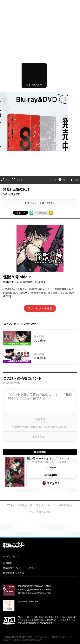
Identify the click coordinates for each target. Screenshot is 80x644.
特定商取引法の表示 (14, 494)
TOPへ (11, 426)
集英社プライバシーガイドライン (21, 489)
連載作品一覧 (25, 426)
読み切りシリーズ (45, 426)
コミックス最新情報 (40, 433)
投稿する (40, 340)
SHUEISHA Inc (12, 558)
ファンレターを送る (40, 229)
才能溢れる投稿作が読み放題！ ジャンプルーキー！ (40, 449)
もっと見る (38, 358)
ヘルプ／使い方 (11, 477)
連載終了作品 (66, 426)
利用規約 (8, 484)
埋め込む (43, 134)
